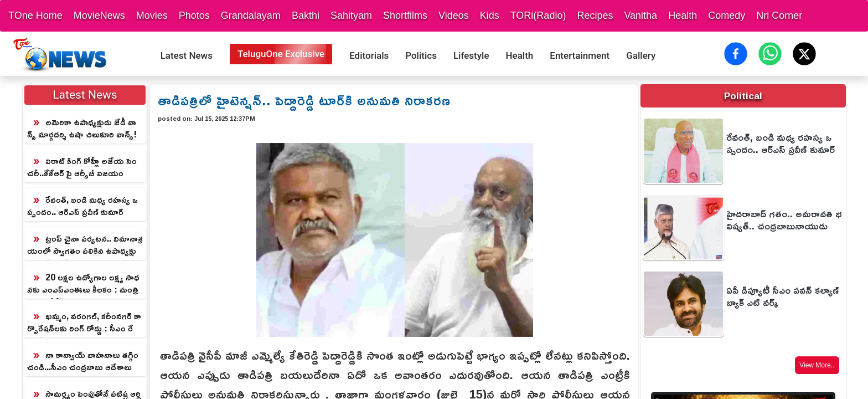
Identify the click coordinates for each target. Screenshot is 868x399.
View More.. (817, 365)
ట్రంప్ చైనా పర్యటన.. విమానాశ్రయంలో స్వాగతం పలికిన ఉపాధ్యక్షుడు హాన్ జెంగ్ (85, 245)
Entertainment (580, 55)
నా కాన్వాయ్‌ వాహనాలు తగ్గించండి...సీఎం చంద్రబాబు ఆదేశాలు (83, 361)
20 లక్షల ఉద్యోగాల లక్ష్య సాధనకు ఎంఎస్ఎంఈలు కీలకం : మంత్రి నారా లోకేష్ (83, 284)
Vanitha (640, 16)
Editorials (369, 55)
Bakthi (306, 16)
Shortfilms (405, 16)
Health (683, 16)
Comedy (727, 16)
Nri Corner (779, 16)
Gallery (641, 55)
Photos (194, 16)
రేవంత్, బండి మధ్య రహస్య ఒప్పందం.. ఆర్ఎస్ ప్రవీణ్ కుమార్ (82, 206)
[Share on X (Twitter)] (804, 54)
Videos (454, 16)
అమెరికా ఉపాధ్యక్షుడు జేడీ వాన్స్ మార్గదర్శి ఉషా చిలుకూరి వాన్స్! (82, 128)
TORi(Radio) (538, 16)
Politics (421, 55)
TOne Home (35, 16)
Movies (152, 16)
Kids (490, 16)
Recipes (595, 16)
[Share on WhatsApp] (770, 54)
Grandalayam (251, 16)
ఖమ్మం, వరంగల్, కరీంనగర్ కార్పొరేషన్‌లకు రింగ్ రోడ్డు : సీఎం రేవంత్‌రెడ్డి (84, 323)
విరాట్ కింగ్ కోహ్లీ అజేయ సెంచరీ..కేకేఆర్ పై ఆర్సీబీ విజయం (82, 167)
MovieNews (99, 16)
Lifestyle (471, 55)
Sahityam (351, 16)
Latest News (187, 55)
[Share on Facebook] (736, 54)
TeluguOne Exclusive (281, 54)
